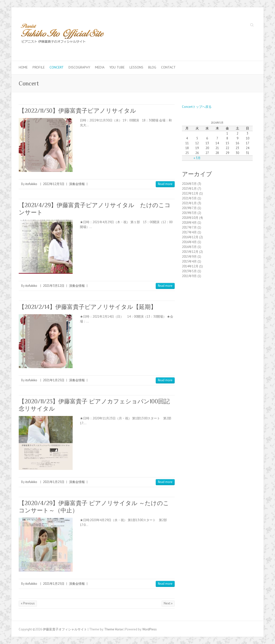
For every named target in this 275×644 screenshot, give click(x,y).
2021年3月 (189, 198)
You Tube (117, 67)
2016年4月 (189, 242)
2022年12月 (190, 193)
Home (23, 67)
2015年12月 (190, 252)
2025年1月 (189, 189)
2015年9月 (189, 257)
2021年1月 (189, 203)
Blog (152, 67)
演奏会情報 (77, 184)
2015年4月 (189, 261)
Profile (39, 67)
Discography (79, 67)
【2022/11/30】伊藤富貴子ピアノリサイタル (77, 111)
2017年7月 (189, 227)
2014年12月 (190, 266)
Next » (168, 603)
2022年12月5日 (54, 184)
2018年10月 (190, 218)
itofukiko (31, 184)
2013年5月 (189, 271)
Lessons (136, 67)
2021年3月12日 (54, 286)
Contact (168, 67)
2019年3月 (189, 213)
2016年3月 (189, 247)
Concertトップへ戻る (197, 107)
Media (100, 67)
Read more (165, 184)
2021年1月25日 (54, 380)
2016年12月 (190, 237)
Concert (57, 67)
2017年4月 (189, 232)
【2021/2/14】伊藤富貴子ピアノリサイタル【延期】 (88, 307)
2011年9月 (189, 276)
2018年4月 (189, 223)
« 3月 (197, 158)
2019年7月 (189, 208)
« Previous (28, 603)
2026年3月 (189, 184)
